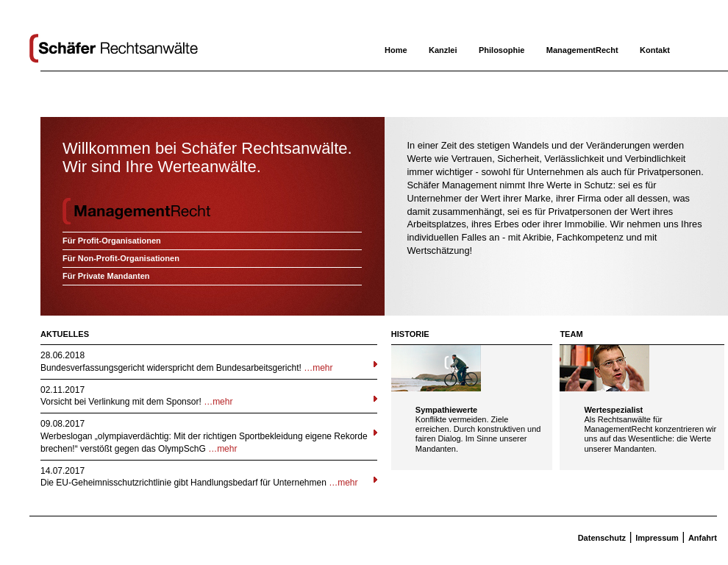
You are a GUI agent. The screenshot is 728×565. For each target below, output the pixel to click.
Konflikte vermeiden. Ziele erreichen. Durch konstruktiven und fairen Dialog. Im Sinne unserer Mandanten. (478, 434)
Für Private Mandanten (106, 276)
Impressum (657, 538)
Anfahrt (703, 538)
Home (396, 50)
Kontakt (655, 50)
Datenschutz (602, 538)
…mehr (318, 368)
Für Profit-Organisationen (112, 241)
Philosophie (502, 50)
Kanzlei (443, 50)
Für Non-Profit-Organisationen (121, 258)
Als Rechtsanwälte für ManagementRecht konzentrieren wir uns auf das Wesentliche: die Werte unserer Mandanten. (650, 434)
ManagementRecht (582, 50)
